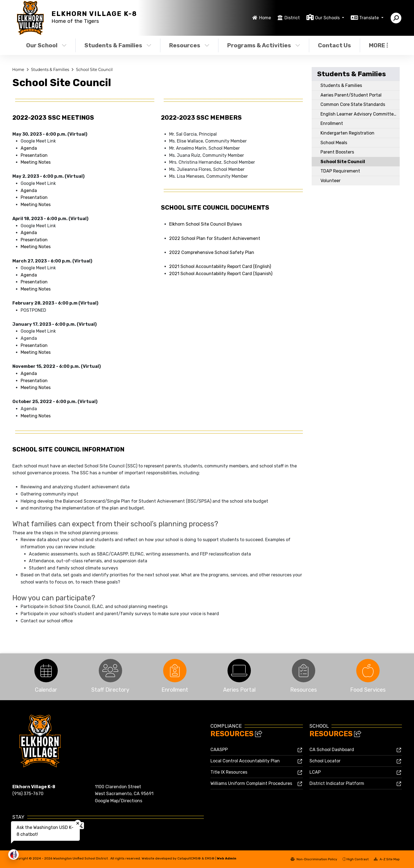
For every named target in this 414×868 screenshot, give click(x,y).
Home (265, 18)
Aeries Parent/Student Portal (351, 95)
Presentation (34, 155)
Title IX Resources (229, 772)
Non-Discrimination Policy (314, 859)
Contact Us (335, 45)
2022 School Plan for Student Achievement (215, 238)
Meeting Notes (36, 162)
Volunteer (331, 181)
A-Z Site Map (387, 859)
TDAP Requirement (340, 171)
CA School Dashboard (332, 750)
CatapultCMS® (189, 858)
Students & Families (118, 45)
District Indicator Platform (337, 783)
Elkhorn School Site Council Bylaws (205, 224)
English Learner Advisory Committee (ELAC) (360, 114)
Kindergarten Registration (347, 133)
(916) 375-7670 (28, 794)
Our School (46, 45)
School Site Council (94, 70)
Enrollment (332, 123)
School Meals (334, 143)
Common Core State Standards (353, 104)
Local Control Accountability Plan (245, 761)
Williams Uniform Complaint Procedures (251, 783)
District (292, 18)
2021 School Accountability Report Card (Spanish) (221, 274)
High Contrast (358, 859)
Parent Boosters (337, 152)
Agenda (29, 148)
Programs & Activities (264, 45)
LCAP (315, 772)
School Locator (325, 761)
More (378, 45)
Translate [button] (370, 18)
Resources (189, 45)
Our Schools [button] (328, 18)
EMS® (210, 858)
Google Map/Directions (119, 801)
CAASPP (219, 750)
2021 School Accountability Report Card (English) (220, 266)
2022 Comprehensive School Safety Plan (212, 252)
